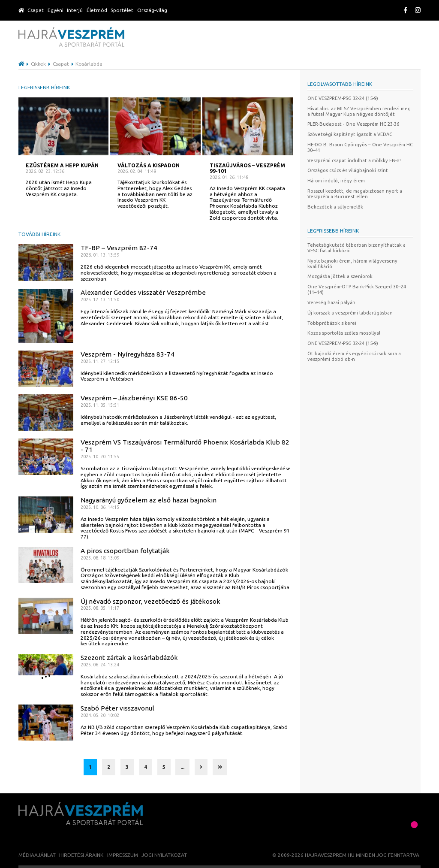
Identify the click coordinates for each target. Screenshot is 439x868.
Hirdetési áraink (81, 855)
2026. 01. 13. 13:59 (100, 255)
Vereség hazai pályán (331, 302)
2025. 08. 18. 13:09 (100, 558)
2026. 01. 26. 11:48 (229, 177)
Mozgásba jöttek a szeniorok (340, 276)
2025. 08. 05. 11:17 (100, 608)
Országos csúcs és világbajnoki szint (348, 170)
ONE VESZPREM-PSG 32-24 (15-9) (343, 98)
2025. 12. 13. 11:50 (100, 300)
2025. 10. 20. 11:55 (100, 457)
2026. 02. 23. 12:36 (45, 171)
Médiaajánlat (37, 855)
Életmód (97, 10)
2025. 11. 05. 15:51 (100, 405)
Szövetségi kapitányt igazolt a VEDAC (350, 134)
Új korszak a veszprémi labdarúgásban (350, 313)
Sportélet (122, 10)
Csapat (36, 10)
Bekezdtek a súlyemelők (335, 207)
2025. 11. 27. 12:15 (100, 361)
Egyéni (56, 10)
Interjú (75, 10)
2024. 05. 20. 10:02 (100, 715)
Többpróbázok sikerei (332, 323)
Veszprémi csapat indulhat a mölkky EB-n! (354, 160)
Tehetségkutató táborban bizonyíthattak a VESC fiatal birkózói (356, 248)
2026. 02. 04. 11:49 (137, 171)
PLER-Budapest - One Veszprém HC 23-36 (353, 124)
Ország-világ (152, 10)
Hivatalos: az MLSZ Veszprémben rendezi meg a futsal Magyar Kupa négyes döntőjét (359, 111)
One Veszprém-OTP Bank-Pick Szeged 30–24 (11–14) (357, 289)
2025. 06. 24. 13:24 (100, 665)
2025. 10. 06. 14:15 (100, 507)
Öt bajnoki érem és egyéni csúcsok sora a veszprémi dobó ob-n (354, 356)
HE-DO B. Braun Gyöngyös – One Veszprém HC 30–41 (360, 147)
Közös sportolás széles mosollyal (344, 333)
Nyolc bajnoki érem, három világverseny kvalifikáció (352, 264)
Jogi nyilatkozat (164, 855)
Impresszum (123, 855)
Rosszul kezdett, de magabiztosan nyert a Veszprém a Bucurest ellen (355, 194)
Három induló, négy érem (336, 181)
